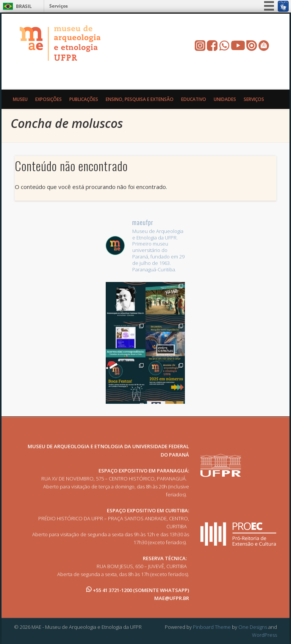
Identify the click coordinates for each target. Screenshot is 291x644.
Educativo (194, 99)
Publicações (84, 99)
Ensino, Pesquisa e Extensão (140, 99)
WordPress (264, 635)
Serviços (59, 6)
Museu (20, 99)
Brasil (24, 6)
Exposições (48, 99)
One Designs (253, 627)
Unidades (225, 99)
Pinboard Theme (212, 627)
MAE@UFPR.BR (172, 598)
